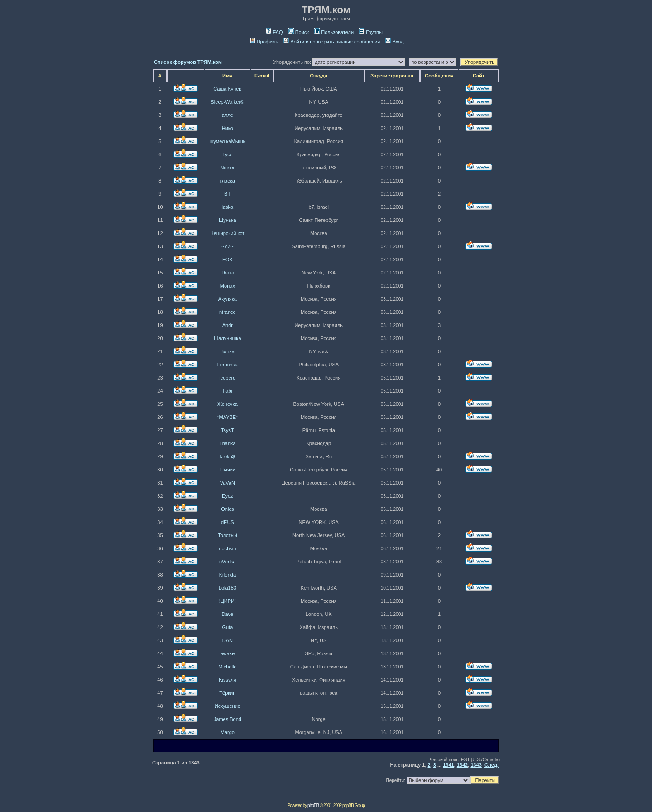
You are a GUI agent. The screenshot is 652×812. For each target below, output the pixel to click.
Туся (228, 154)
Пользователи (334, 32)
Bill (228, 194)
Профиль (264, 42)
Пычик (228, 470)
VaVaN (228, 483)
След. (491, 765)
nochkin (227, 548)
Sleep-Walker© (227, 102)
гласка (228, 181)
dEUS (228, 522)
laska (228, 207)
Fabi (228, 391)
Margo (228, 732)
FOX (228, 259)
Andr (228, 325)
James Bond (228, 719)
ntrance (228, 312)
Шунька (228, 220)
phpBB (313, 805)
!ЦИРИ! (228, 601)
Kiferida (228, 575)
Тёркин (227, 693)
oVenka (228, 562)
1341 (448, 765)
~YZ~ (228, 246)
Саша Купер (227, 89)
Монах (228, 286)
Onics (227, 509)
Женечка (228, 404)
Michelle (227, 667)
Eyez (227, 496)
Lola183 (228, 588)
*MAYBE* (227, 417)
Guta (227, 627)
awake (227, 653)
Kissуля (227, 680)
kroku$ (228, 456)
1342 (462, 765)
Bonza (228, 351)
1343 (476, 765)
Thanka (228, 443)
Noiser (227, 168)
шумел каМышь (227, 141)
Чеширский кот (227, 233)
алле (228, 115)
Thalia (227, 273)
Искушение (228, 706)
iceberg (227, 378)
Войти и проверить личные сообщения (332, 42)
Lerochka (228, 365)
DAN (228, 640)
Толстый (228, 535)
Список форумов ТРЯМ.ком (188, 62)
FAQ (274, 32)
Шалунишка (227, 338)
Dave (228, 614)
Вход (394, 42)
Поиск (299, 32)
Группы (371, 32)
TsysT (228, 430)
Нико (228, 128)
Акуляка (228, 299)
